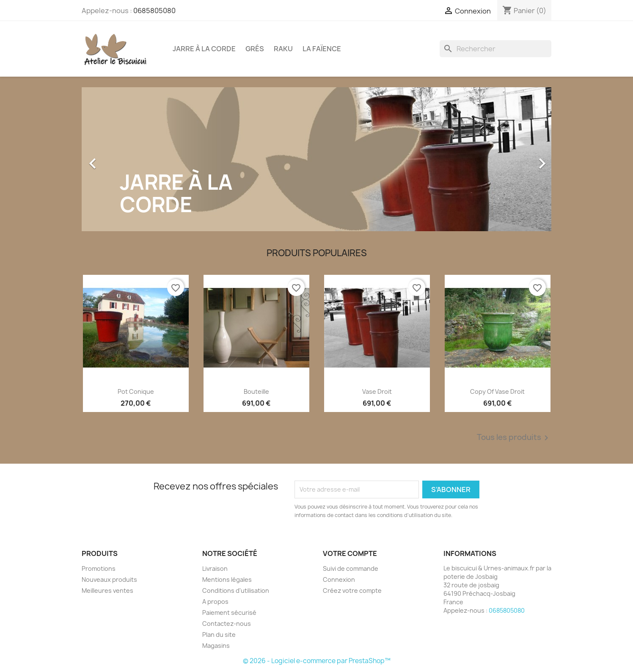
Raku (283, 49)
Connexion (339, 579)
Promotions (99, 568)
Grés (255, 49)
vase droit (377, 391)
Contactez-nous (227, 624)
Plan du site (219, 635)
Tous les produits (514, 438)
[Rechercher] (495, 49)
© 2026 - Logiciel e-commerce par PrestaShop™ (317, 661)
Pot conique (136, 391)
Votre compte (350, 553)
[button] (117, 159)
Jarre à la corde (204, 49)
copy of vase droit (497, 391)
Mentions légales (227, 579)
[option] (316, 159)
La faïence (322, 49)
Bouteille (256, 391)
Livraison (215, 568)
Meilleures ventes (107, 590)
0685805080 (154, 11)
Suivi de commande (351, 568)
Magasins (216, 646)
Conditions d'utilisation (236, 590)
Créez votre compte (352, 590)
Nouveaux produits (109, 579)
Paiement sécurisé (229, 613)
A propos (215, 601)
